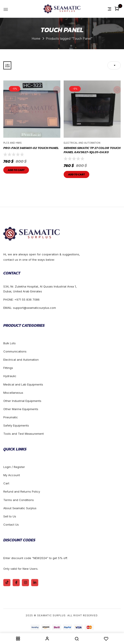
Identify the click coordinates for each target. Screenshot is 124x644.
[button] (117, 9)
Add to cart (16, 170)
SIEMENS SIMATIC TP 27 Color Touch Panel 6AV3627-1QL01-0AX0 (92, 150)
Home (36, 38)
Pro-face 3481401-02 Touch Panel (31, 148)
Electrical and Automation (82, 143)
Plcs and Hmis (12, 143)
